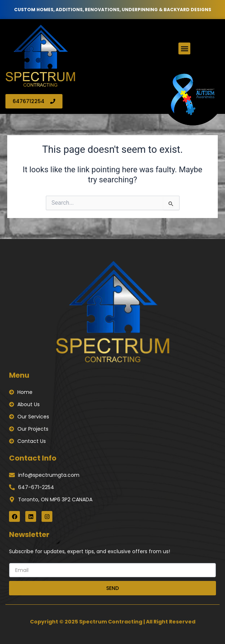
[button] (184, 48)
